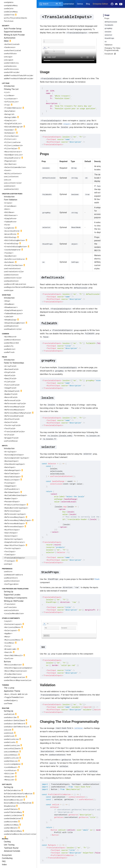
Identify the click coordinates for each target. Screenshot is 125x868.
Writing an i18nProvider (14, 601)
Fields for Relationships (14, 363)
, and (16, 694)
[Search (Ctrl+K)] (51, 4)
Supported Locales (12, 595)
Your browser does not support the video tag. (69, 50)
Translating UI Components (16, 598)
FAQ (4, 861)
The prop (9, 688)
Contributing (7, 858)
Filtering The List (11, 89)
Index (4, 865)
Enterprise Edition (100, 4)
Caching (7, 842)
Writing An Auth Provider (14, 35)
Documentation (67, 4)
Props (107, 18)
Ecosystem (7, 855)
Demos (80, 4)
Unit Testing (9, 845)
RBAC (8, 41)
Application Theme (12, 691)
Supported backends (13, 32)
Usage (107, 15)
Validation (108, 45)
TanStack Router (11, 848)
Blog (88, 4)
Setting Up (9, 592)
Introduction (9, 86)
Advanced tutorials (12, 851)
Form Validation (11, 200)
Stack (97, 579)
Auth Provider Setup (13, 29)
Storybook (110, 54)
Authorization (10, 38)
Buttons (7, 662)
